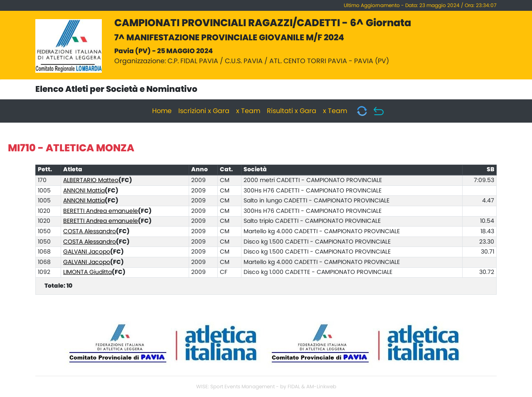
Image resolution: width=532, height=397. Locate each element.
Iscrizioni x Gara (204, 111)
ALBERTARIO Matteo (91, 180)
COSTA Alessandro (90, 232)
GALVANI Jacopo (87, 252)
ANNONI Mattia (84, 191)
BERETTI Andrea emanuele (101, 211)
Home (162, 111)
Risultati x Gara (292, 111)
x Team (248, 111)
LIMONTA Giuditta (87, 272)
